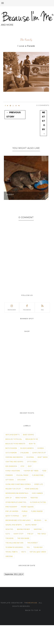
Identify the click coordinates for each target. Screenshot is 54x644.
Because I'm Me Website (15, 444)
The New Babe (23, 538)
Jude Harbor (37, 493)
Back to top (33, 610)
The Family (26, 40)
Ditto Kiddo (32, 462)
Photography (11, 507)
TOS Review (38, 547)
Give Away (21, 480)
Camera (40, 448)
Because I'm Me (32, 439)
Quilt (25, 516)
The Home (9, 538)
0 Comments (43, 105)
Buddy (10, 194)
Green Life (39, 484)
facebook (27, 307)
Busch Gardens (27, 448)
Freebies (9, 475)
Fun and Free (38, 475)
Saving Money (31, 525)
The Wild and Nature (14, 543)
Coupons (30, 457)
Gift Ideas (10, 480)
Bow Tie (32, 444)
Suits (8, 534)
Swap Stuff (19, 534)
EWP (30, 466)
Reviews (38, 520)
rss (42, 307)
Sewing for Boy (23, 529)
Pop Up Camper (12, 511)
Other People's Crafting (16, 502)
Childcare (24, 453)
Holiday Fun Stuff (13, 489)
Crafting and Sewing (14, 462)
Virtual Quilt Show (38, 552)
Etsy (22, 466)
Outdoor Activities (38, 502)
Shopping (38, 529)
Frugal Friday (22, 475)
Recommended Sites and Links (18, 520)
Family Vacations (13, 471)
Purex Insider (37, 511)
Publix (25, 511)
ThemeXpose (31, 603)
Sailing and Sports (13, 525)
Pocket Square (27, 507)
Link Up (9, 498)
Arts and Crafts (12, 435)
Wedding (9, 556)
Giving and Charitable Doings (18, 484)
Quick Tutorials (12, 516)
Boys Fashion (11, 448)
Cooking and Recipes (14, 457)
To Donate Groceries (14, 547)
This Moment (32, 543)
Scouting (9, 529)
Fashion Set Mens (31, 471)
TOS (28, 547)
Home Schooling (31, 489)
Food (44, 471)
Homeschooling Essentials (17, 493)
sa (46, 520)
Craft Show (43, 457)
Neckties (34, 498)
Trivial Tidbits (11, 552)
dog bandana (11, 466)
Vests (24, 552)
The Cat (30, 534)
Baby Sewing (29, 435)
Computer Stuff (39, 453)
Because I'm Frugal (14, 439)
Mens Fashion (21, 498)
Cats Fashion (11, 453)
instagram (12, 307)
